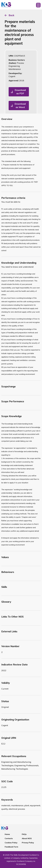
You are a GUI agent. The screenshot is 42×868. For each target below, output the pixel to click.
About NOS (27, 838)
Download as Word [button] (20, 105)
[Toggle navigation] (38, 5)
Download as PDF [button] (20, 92)
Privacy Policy (28, 843)
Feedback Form (11, 847)
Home (7, 834)
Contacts (9, 838)
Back (11, 15)
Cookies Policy (11, 843)
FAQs (24, 834)
